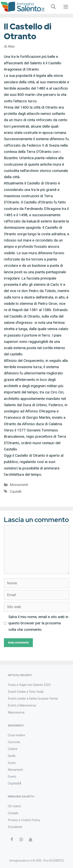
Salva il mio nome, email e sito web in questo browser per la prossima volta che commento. (38, 623)
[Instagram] (21, 840)
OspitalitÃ (15, 783)
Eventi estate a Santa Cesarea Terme (33, 699)
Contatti (13, 813)
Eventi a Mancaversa (22, 705)
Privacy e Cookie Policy (24, 820)
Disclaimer (15, 827)
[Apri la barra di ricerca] (53, 7)
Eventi (12, 777)
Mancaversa (16, 712)
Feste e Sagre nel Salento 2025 (29, 685)
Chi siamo (15, 806)
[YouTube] (30, 840)
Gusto (12, 763)
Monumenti (19, 485)
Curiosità (14, 742)
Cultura (12, 749)
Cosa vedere (16, 735)
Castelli (16, 492)
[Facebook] (12, 840)
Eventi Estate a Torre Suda (26, 692)
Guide (12, 756)
